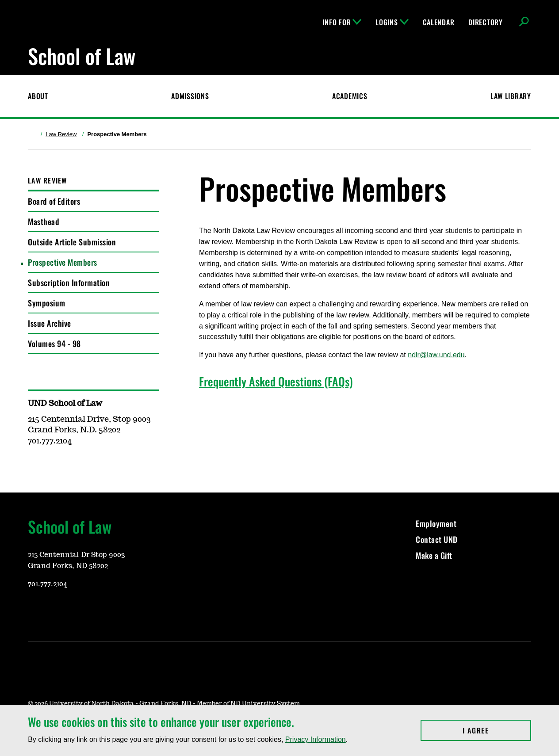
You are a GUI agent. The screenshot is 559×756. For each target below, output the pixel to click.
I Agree (497, 730)
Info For (342, 22)
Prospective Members (63, 262)
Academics (350, 96)
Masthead (44, 221)
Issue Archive (50, 323)
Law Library (511, 96)
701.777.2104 (48, 584)
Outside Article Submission (72, 242)
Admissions (190, 96)
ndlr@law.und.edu (436, 355)
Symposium (47, 303)
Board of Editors (54, 201)
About (38, 96)
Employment (436, 523)
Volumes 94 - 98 (54, 344)
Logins (392, 22)
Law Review (61, 134)
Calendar (439, 22)
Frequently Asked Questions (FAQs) (276, 381)
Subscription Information (69, 283)
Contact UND (437, 539)
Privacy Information (316, 739)
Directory (485, 22)
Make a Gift (434, 555)
